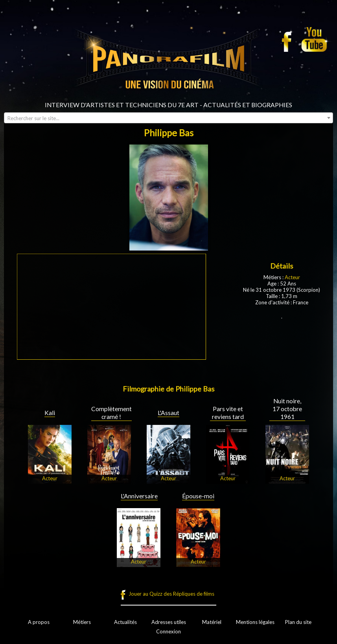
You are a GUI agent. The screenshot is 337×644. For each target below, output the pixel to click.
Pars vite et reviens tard (228, 413)
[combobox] (168, 118)
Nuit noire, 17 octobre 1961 (287, 409)
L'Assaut (168, 413)
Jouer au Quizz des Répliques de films (171, 594)
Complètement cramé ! (111, 413)
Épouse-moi (198, 496)
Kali (50, 413)
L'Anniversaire (139, 496)
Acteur (292, 277)
